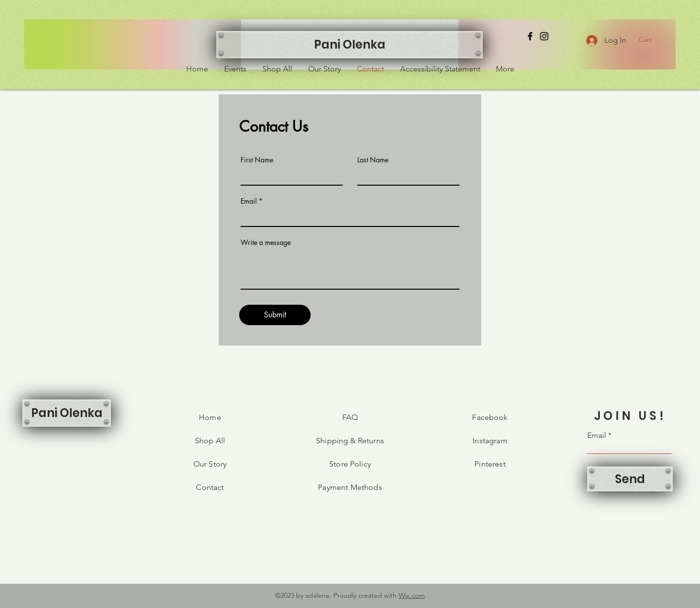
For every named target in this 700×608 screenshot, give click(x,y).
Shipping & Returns (350, 441)
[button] (651, 39)
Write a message (266, 243)
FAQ (350, 417)
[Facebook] (530, 36)
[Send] (630, 479)
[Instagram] (544, 36)
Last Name (373, 160)
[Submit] (275, 315)
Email (249, 201)
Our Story (210, 464)
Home (210, 417)
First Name (257, 160)
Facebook (490, 417)
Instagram (490, 441)
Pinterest (490, 464)
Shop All (210, 441)
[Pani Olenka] (350, 45)
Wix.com (412, 595)
